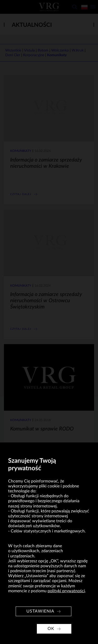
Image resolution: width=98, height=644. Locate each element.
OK (51, 629)
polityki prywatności (66, 591)
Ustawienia (40, 611)
